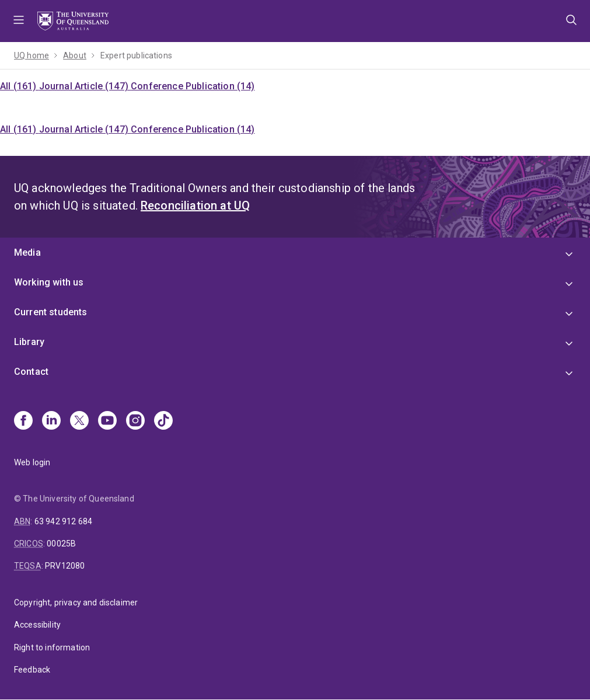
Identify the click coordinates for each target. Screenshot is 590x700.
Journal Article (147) (85, 86)
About (75, 55)
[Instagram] (135, 422)
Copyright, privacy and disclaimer (76, 603)
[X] (79, 422)
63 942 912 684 (63, 521)
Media (27, 253)
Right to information (52, 647)
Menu (19, 21)
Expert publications (136, 55)
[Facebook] (23, 422)
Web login (32, 462)
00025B (61, 544)
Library (29, 342)
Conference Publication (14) (193, 86)
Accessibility (37, 625)
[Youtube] (107, 422)
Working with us (49, 282)
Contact (31, 372)
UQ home (32, 55)
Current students (51, 312)
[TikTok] (163, 422)
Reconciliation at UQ (195, 206)
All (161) (20, 86)
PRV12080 (65, 566)
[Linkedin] (51, 422)
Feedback (32, 670)
